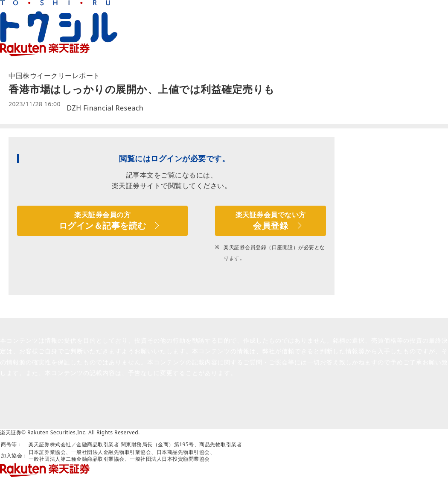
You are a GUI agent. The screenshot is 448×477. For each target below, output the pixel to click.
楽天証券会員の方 (102, 221)
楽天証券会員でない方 (271, 221)
